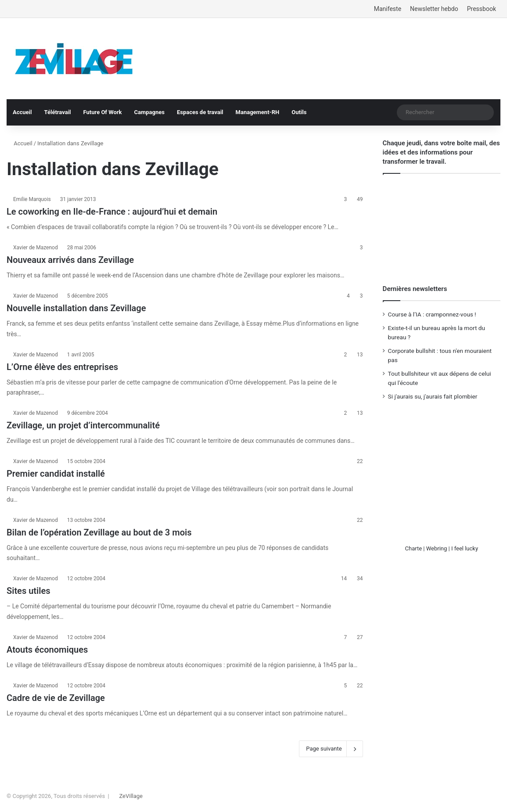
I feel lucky (465, 548)
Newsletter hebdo (434, 9)
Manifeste (388, 9)
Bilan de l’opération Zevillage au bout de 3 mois (99, 532)
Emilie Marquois (32, 199)
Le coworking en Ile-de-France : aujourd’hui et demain (112, 212)
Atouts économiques (47, 650)
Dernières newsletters (415, 289)
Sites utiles (28, 591)
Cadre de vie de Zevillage (56, 698)
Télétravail (57, 112)
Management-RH (258, 112)
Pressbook (482, 9)
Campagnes (149, 112)
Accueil (22, 112)
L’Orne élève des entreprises (62, 367)
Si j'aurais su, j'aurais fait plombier (433, 396)
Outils (299, 112)
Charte (414, 548)
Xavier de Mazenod (36, 248)
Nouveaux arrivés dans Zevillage (70, 260)
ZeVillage (131, 796)
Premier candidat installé (56, 474)
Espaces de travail (200, 112)
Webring (437, 548)
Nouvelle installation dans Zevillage (76, 308)
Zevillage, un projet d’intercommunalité (83, 425)
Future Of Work (103, 112)
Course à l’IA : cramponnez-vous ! (432, 314)
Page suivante (331, 749)
